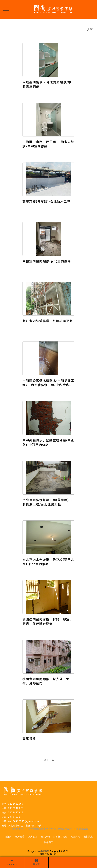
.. (69, 851)
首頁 (90, 29)
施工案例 (45, 837)
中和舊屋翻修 (49, 829)
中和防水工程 (65, 829)
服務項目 (32, 837)
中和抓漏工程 (81, 829)
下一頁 (50, 760)
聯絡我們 (49, 842)
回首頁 (36, 862)
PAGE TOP (12, 862)
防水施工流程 (60, 837)
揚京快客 (45, 851)
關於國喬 (20, 837)
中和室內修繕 (32, 829)
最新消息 (88, 837)
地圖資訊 (75, 837)
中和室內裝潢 (16, 829)
